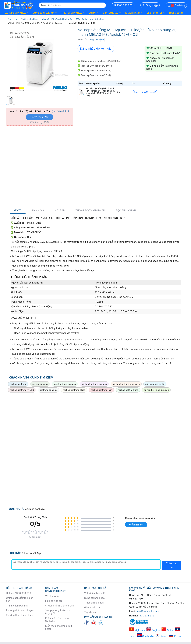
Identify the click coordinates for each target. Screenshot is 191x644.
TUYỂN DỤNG (176, 13)
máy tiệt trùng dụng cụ (65, 384)
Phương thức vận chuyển (20, 610)
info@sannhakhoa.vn (148, 611)
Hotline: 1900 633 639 (19, 593)
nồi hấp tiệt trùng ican (101, 390)
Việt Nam (137, 630)
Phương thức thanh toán (20, 615)
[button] (16, 13)
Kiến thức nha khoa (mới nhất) (59, 627)
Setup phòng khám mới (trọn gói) (58, 612)
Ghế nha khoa (92, 607)
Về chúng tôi (52, 596)
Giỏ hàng (176, 5)
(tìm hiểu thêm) (60, 111)
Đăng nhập (150, 5)
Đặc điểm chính (126, 210)
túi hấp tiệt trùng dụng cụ (156, 390)
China (167, 630)
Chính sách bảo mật (17, 606)
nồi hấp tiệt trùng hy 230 (22, 390)
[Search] (72, 5)
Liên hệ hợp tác (54, 601)
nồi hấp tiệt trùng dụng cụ (94, 384)
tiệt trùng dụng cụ (48, 390)
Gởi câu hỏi (171, 565)
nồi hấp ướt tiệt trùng (128, 390)
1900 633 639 (123, 5)
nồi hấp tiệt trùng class (74, 390)
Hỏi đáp (60, 210)
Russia (175, 636)
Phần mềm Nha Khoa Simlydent (57, 620)
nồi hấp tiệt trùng (18, 384)
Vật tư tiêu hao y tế (95, 593)
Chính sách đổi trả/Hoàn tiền (20, 599)
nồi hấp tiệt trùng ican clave (126, 384)
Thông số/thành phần (90, 210)
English (153, 630)
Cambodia (145, 636)
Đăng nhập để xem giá (96, 49)
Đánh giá (38, 210)
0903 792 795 (40, 117)
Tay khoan (90, 612)
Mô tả (18, 210)
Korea (161, 636)
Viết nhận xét (136, 525)
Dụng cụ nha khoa (94, 598)
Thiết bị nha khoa (94, 603)
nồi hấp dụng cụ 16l (155, 384)
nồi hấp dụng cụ (40, 384)
